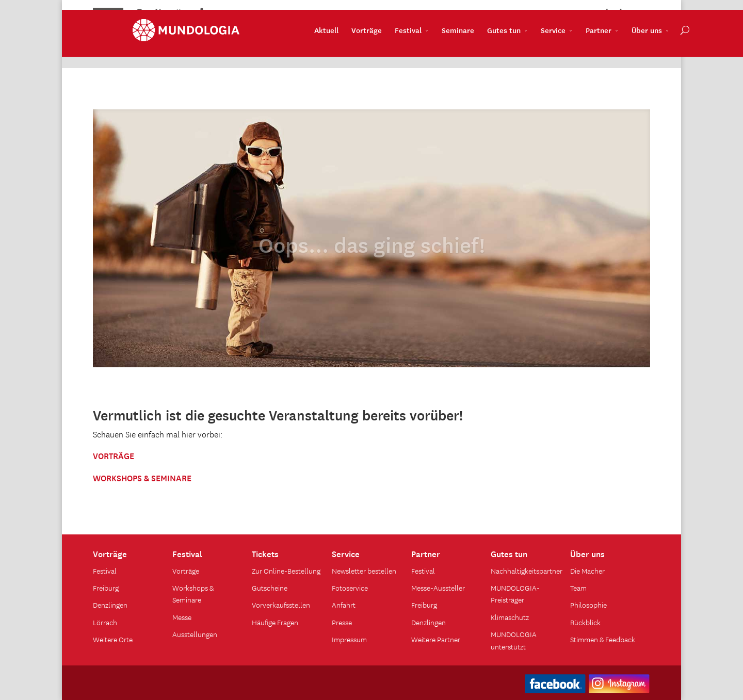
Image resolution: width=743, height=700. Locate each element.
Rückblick (585, 622)
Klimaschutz (510, 617)
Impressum (349, 639)
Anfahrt (344, 605)
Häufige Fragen (275, 622)
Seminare (418, 47)
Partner (559, 47)
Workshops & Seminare (193, 593)
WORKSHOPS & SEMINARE (142, 477)
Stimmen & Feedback (603, 639)
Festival (368, 47)
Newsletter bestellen (364, 571)
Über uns (607, 47)
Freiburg (106, 588)
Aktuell (287, 47)
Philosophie (588, 605)
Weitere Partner (436, 639)
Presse (342, 622)
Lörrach (105, 622)
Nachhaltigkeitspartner (527, 571)
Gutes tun (464, 47)
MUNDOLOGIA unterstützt (514, 640)
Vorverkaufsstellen (281, 605)
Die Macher (587, 571)
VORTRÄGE (114, 455)
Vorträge (327, 47)
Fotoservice (350, 588)
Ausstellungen (195, 634)
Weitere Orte (113, 639)
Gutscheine (270, 588)
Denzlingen (110, 605)
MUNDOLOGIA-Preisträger (515, 593)
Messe (182, 617)
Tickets (265, 553)
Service (513, 47)
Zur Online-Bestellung (286, 571)
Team (578, 588)
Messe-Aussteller (438, 588)
